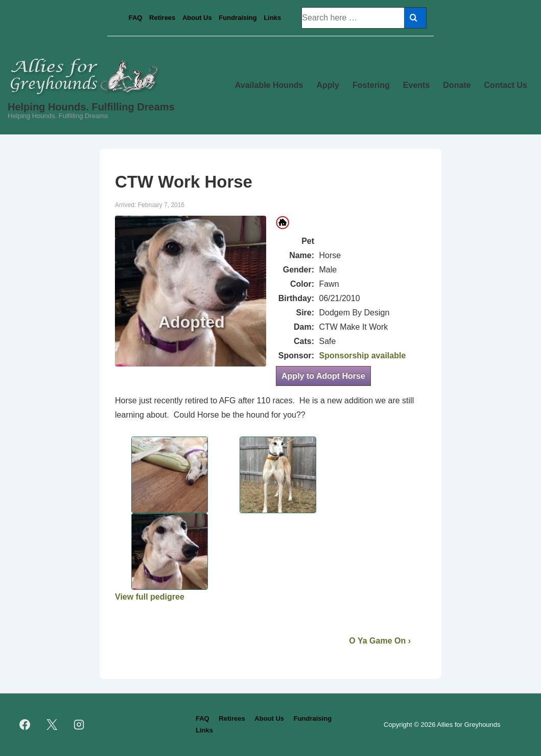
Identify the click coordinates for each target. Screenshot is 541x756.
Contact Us (506, 85)
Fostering (371, 85)
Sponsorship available (362, 356)
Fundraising (238, 18)
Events (416, 85)
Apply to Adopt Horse (323, 376)
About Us (197, 18)
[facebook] (25, 725)
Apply (328, 85)
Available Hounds (269, 85)
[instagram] (79, 725)
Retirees (162, 18)
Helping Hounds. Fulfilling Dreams (91, 107)
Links (272, 18)
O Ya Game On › (380, 641)
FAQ (136, 18)
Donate (457, 85)
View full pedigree (150, 597)
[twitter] (52, 725)
